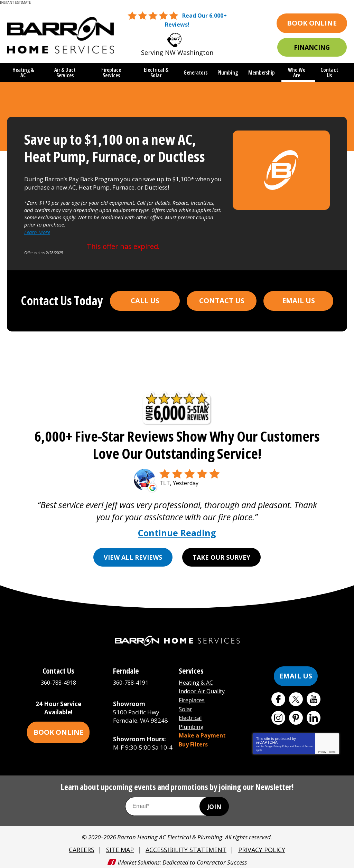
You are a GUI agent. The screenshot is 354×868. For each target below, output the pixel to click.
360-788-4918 (185, 37)
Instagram (278, 715)
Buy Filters (194, 738)
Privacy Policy (281, 744)
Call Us (145, 298)
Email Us (299, 298)
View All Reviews (133, 555)
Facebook (278, 697)
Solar (186, 705)
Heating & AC (197, 680)
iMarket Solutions (139, 859)
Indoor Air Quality (203, 688)
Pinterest (296, 715)
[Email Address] (177, 804)
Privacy (322, 749)
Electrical (191, 713)
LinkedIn (314, 715)
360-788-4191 (132, 680)
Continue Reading (177, 530)
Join (214, 804)
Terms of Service (304, 744)
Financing (312, 47)
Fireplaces (193, 697)
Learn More (37, 230)
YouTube (314, 697)
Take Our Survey (222, 555)
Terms (332, 749)
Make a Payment (204, 729)
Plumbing (192, 721)
